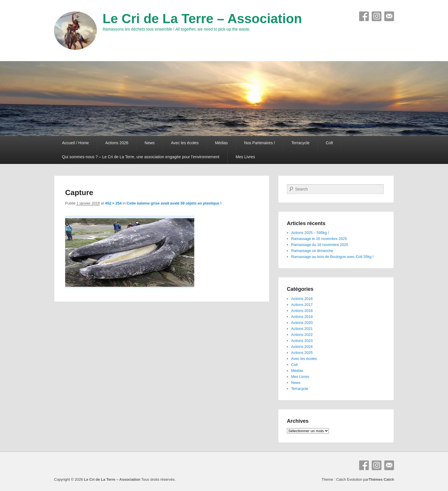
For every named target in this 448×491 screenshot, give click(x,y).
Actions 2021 (302, 329)
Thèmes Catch (381, 479)
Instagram (377, 16)
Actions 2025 (302, 353)
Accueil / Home (75, 143)
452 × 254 (113, 203)
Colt (329, 143)
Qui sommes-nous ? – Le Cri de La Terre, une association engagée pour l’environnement (141, 157)
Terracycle (300, 143)
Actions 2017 (302, 305)
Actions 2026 (117, 143)
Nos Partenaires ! (259, 143)
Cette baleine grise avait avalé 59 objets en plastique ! (174, 203)
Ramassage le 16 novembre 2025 (319, 239)
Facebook (364, 16)
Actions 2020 (302, 323)
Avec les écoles (185, 143)
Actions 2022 (302, 335)
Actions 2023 (302, 341)
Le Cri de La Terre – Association (202, 19)
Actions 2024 (302, 347)
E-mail (389, 16)
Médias (221, 143)
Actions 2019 (302, 317)
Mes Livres (245, 157)
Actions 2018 (302, 311)
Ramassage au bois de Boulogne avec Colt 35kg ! (332, 257)
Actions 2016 (302, 299)
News (150, 143)
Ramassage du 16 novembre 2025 (320, 245)
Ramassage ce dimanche (312, 251)
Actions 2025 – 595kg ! (310, 233)
